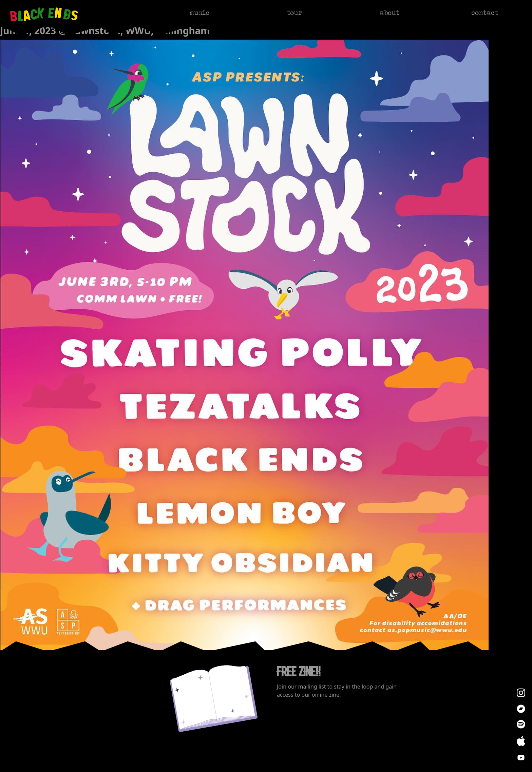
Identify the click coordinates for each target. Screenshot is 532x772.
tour (294, 13)
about (389, 13)
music (199, 13)
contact (485, 13)
